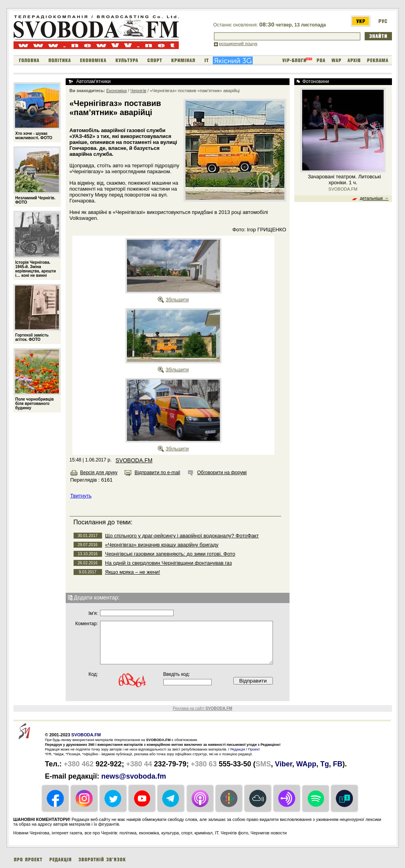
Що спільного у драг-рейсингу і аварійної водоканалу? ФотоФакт (182, 536)
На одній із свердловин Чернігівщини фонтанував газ (169, 563)
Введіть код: (177, 674)
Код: (93, 674)
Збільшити (177, 300)
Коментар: (86, 624)
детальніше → (374, 198)
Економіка (117, 91)
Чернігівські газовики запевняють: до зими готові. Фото (170, 554)
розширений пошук (238, 43)
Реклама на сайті (202, 708)
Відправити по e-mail (157, 473)
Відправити (253, 681)
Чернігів (138, 91)
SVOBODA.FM (134, 460)
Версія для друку (99, 473)
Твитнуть (81, 496)
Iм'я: (93, 613)
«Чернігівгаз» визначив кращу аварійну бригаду (162, 545)
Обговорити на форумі (222, 473)
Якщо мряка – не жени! (133, 572)
